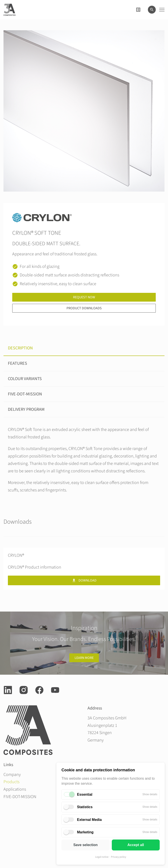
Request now (84, 297)
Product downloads (84, 308)
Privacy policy (119, 857)
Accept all (136, 845)
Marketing (85, 832)
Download (84, 580)
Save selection (85, 845)
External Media (89, 820)
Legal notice (102, 857)
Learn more (84, 658)
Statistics (85, 807)
